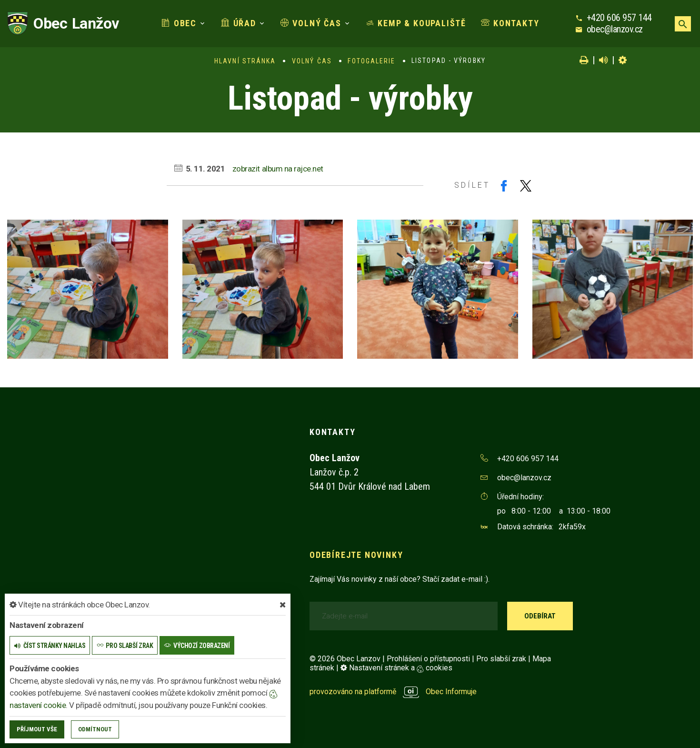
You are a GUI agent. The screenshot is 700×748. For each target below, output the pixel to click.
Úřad (239, 23)
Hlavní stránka (245, 61)
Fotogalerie (371, 61)
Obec (179, 23)
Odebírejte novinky (356, 555)
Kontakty (510, 23)
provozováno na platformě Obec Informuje (393, 692)
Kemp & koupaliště (416, 23)
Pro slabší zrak (501, 659)
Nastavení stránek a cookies (396, 668)
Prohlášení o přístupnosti (428, 659)
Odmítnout (95, 729)
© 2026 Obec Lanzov (345, 659)
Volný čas (311, 23)
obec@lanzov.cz (615, 29)
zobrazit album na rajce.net (278, 169)
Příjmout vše (37, 729)
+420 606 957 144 (619, 18)
